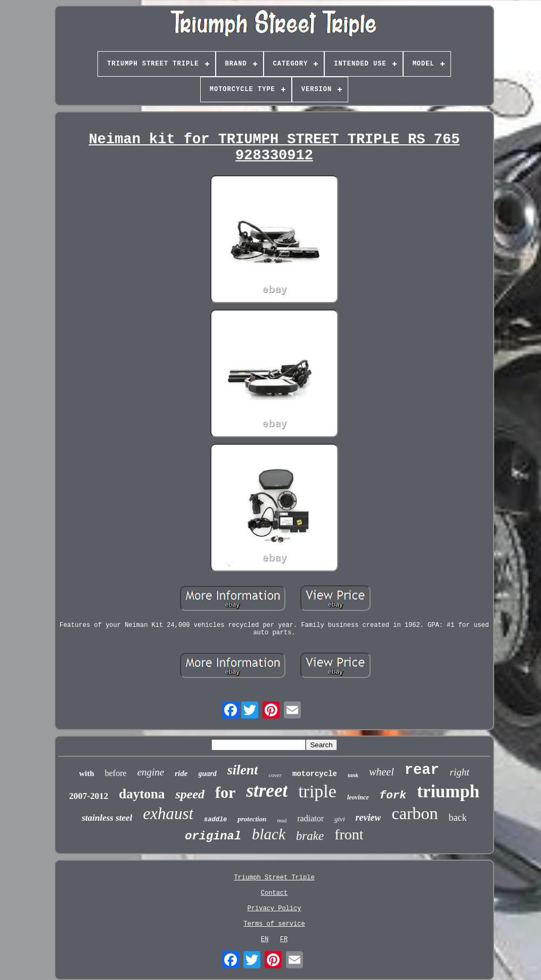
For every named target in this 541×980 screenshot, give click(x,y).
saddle (215, 820)
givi (340, 819)
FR (284, 940)
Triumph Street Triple (274, 878)
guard (207, 774)
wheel (382, 772)
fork (393, 795)
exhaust (168, 814)
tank (353, 775)
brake (310, 836)
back (458, 818)
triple (317, 791)
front (349, 834)
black (269, 834)
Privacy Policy (274, 909)
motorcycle (315, 774)
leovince (358, 797)
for (225, 792)
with (86, 773)
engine (151, 772)
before (116, 773)
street (267, 791)
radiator (310, 818)
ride (181, 773)
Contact (274, 893)
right (460, 772)
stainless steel (107, 818)
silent (243, 770)
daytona (142, 794)
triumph (448, 791)
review (368, 818)
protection (252, 819)
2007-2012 (89, 796)
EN (265, 940)
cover (275, 775)
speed (190, 794)
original (213, 836)
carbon (415, 813)
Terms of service (274, 924)
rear (422, 770)
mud (282, 820)
